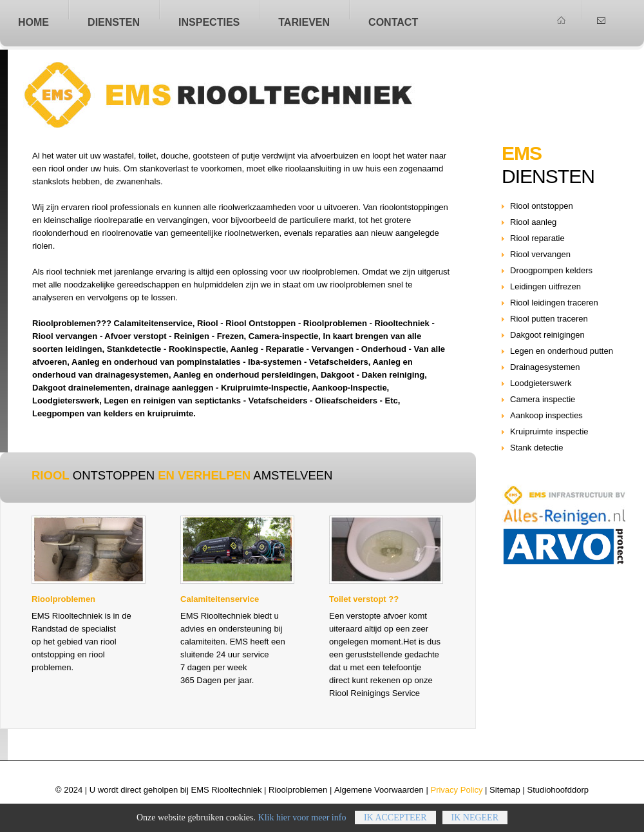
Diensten (114, 22)
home (33, 22)
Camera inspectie (543, 399)
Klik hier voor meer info (302, 827)
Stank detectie (537, 448)
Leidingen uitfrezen (545, 286)
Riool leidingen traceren (554, 303)
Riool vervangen (540, 254)
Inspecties (209, 22)
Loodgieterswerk (541, 383)
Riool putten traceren (549, 319)
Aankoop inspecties (546, 415)
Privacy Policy (456, 790)
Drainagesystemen (545, 367)
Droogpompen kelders (551, 270)
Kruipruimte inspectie (549, 431)
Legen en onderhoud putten (562, 351)
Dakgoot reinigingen (547, 335)
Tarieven (304, 22)
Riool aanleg (533, 222)
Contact (393, 22)
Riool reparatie (537, 238)
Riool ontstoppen (249, 95)
